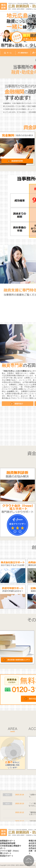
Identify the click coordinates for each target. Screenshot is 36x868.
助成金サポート (7, 856)
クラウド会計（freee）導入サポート (10, 852)
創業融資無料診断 (8, 843)
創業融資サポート (8, 841)
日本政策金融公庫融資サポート (11, 847)
